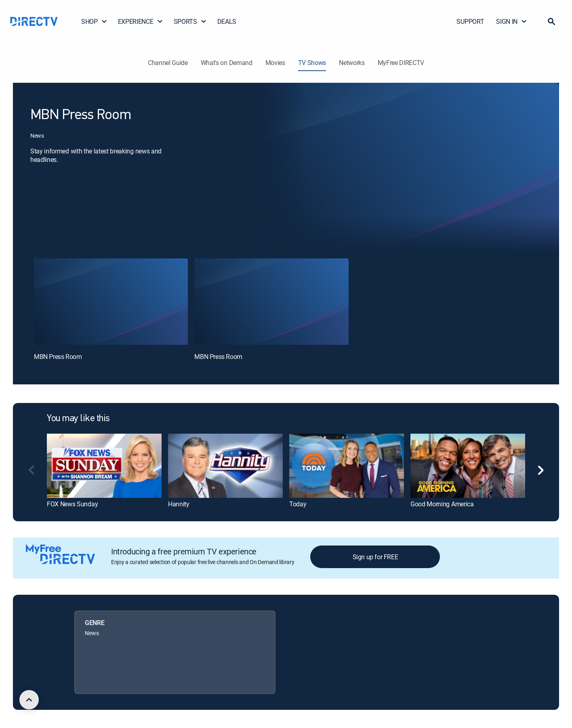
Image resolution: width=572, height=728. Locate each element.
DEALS (227, 21)
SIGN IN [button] (512, 21)
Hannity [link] (179, 504)
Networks (352, 63)
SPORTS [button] (190, 21)
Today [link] (298, 504)
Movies (275, 63)
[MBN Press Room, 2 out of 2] (271, 302)
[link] (104, 466)
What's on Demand (227, 63)
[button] (551, 21)
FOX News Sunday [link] (72, 504)
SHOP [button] (94, 21)
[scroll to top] (29, 700)
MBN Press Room (58, 357)
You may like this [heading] (78, 419)
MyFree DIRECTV (401, 63)
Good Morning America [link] (442, 504)
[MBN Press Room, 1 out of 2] (111, 302)
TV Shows (312, 63)
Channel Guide (168, 63)
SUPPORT (470, 21)
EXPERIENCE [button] (141, 21)
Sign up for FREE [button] (375, 557)
